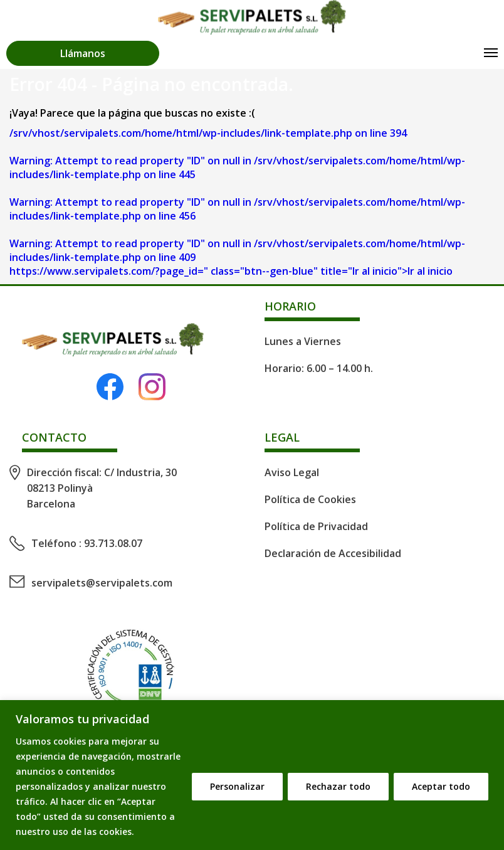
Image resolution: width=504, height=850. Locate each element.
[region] (252, 775)
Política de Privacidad (316, 526)
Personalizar (237, 786)
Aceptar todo (441, 786)
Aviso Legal (292, 472)
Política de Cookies (310, 499)
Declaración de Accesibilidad (333, 553)
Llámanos (83, 53)
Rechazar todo (338, 786)
